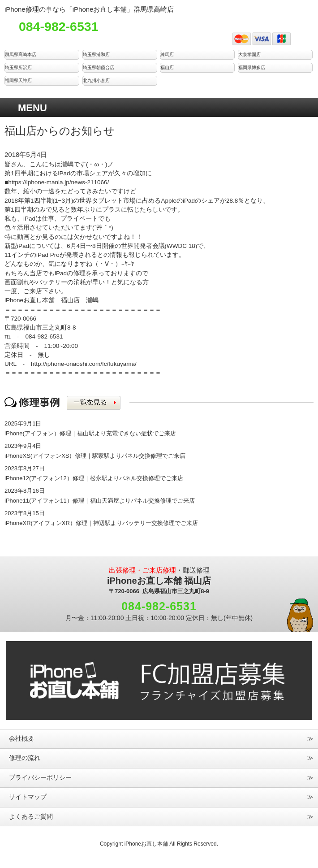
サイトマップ (28, 797)
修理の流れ (25, 758)
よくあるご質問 (31, 817)
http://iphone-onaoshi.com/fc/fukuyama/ (84, 364)
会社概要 (21, 739)
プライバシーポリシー (40, 778)
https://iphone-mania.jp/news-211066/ (58, 182)
